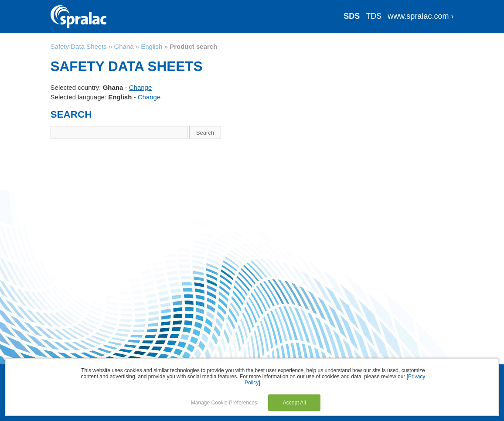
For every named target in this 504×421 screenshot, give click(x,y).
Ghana (124, 46)
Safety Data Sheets (79, 46)
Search (205, 133)
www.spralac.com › (421, 16)
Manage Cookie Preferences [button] (224, 403)
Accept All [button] (295, 403)
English (152, 46)
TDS (374, 16)
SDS (352, 16)
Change (141, 87)
